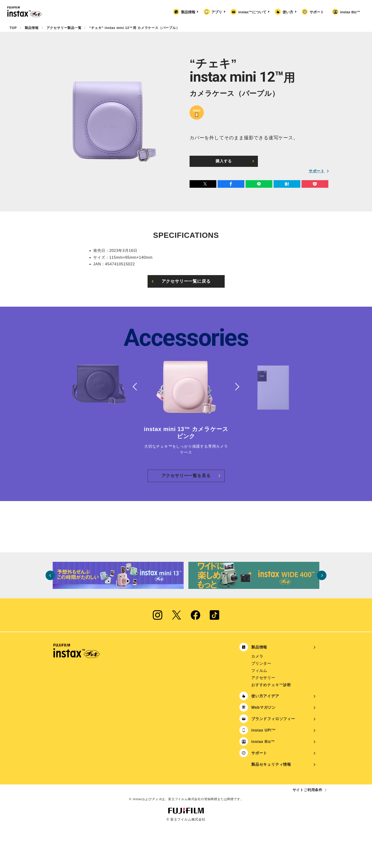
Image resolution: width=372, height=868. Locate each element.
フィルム (259, 714)
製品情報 (189, 12)
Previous (136, 387)
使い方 (289, 12)
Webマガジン (263, 750)
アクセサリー (263, 721)
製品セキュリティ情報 (271, 807)
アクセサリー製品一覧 (64, 28)
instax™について (253, 12)
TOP (13, 28)
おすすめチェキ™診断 (271, 728)
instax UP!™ (263, 773)
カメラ (257, 699)
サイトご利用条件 (307, 833)
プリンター (261, 706)
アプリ (218, 12)
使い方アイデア (265, 739)
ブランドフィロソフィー (273, 762)
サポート (317, 12)
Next (236, 387)
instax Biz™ (350, 12)
